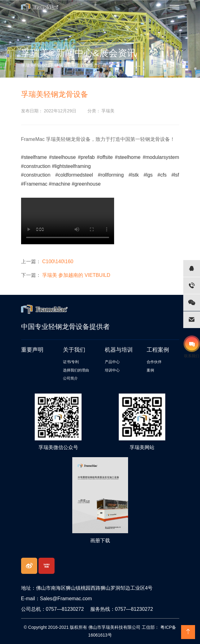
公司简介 (70, 378)
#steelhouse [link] (62, 157)
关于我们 (74, 350)
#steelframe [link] (34, 157)
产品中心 (112, 362)
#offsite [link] (105, 157)
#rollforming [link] (111, 175)
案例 (150, 370)
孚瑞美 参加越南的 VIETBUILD (76, 275)
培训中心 (112, 370)
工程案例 (158, 350)
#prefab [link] (86, 157)
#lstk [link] (134, 175)
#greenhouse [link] (86, 184)
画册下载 (100, 540)
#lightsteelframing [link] (71, 166)
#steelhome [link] (128, 157)
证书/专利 (71, 362)
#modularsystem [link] (161, 157)
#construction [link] (36, 166)
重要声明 (32, 350)
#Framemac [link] (34, 184)
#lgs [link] (148, 175)
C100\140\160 (58, 261)
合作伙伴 (154, 362)
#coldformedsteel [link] (74, 175)
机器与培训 (119, 350)
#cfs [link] (162, 175)
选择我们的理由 (76, 370)
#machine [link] (59, 184)
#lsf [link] (175, 175)
